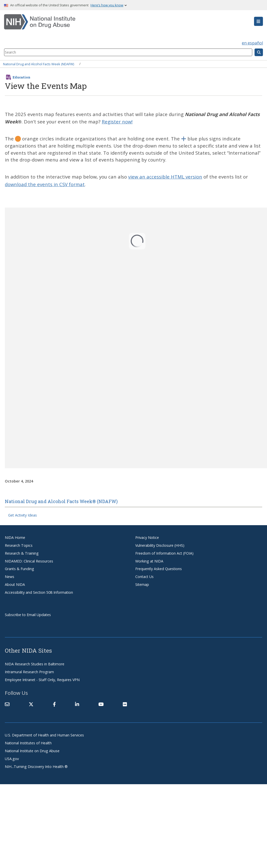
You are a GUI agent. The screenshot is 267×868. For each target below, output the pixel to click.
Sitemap (142, 584)
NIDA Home (15, 537)
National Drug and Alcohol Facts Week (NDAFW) (39, 64)
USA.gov (12, 759)
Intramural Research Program (29, 672)
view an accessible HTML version (165, 177)
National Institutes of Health (28, 743)
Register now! (117, 122)
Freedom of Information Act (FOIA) (164, 553)
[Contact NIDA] (7, 704)
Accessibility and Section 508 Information (39, 592)
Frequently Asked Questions (159, 569)
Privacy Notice (147, 537)
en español (252, 43)
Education (21, 77)
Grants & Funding (19, 569)
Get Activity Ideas (23, 515)
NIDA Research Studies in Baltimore (35, 664)
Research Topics (19, 545)
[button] (258, 21)
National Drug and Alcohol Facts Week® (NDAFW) (61, 501)
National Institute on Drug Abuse (32, 751)
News (10, 577)
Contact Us (144, 577)
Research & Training (22, 553)
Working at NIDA (149, 561)
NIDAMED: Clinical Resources (29, 561)
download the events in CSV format (45, 184)
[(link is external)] (31, 704)
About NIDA (15, 584)
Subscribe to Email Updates (28, 615)
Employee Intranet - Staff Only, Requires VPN (42, 680)
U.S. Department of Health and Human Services (44, 735)
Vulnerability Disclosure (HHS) (160, 545)
